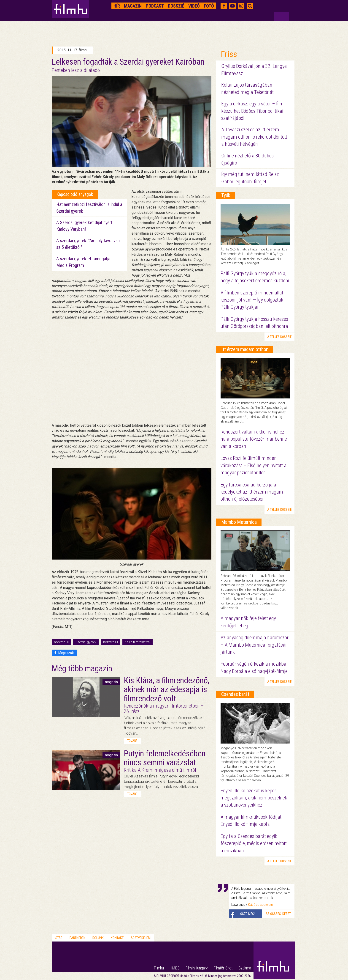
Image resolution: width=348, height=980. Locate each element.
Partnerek (77, 938)
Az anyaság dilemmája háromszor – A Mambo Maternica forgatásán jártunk (255, 645)
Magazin (133, 6)
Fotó (209, 6)
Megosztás (65, 653)
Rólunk (98, 938)
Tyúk (226, 195)
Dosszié (176, 6)
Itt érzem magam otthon (245, 349)
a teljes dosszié (279, 337)
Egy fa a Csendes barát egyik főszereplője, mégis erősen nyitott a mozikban (254, 843)
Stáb (59, 938)
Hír (117, 6)
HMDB (175, 968)
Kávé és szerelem (260, 905)
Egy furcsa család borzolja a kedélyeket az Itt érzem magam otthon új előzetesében (252, 492)
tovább (132, 741)
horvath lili (111, 642)
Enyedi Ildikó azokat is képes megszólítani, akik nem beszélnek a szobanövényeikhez (254, 798)
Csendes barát (235, 694)
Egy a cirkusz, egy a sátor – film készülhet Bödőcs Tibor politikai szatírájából (252, 111)
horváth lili (61, 642)
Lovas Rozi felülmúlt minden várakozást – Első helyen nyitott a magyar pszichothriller (254, 465)
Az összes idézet (278, 914)
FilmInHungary (197, 968)
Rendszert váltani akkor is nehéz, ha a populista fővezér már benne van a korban (254, 439)
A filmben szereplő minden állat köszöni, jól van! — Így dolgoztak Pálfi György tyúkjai (252, 300)
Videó (194, 6)
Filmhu (159, 968)
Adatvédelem (141, 938)
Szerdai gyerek (86, 642)
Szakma (245, 968)
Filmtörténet (223, 968)
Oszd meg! (247, 914)
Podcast (155, 6)
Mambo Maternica (239, 522)
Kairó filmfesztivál (138, 642)
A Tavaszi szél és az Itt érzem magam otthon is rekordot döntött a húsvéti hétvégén (254, 137)
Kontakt (117, 938)
